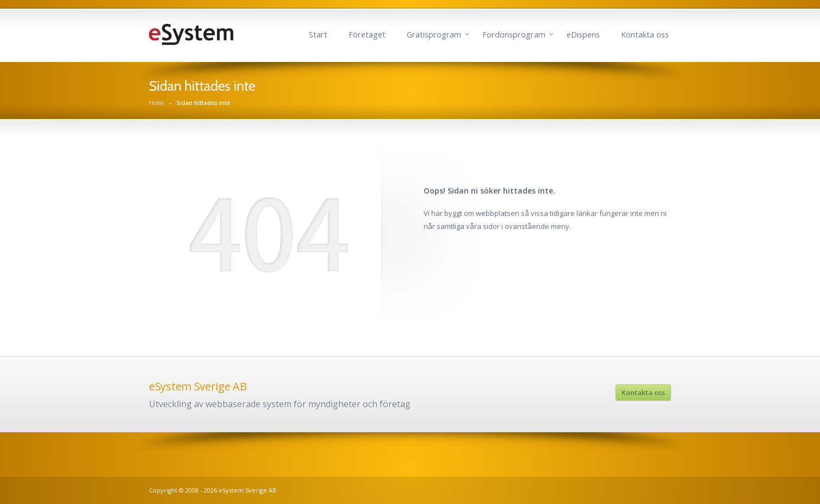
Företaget (367, 35)
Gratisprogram (434, 35)
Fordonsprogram (514, 35)
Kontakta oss (645, 35)
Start (318, 35)
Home (156, 103)
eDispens (583, 35)
